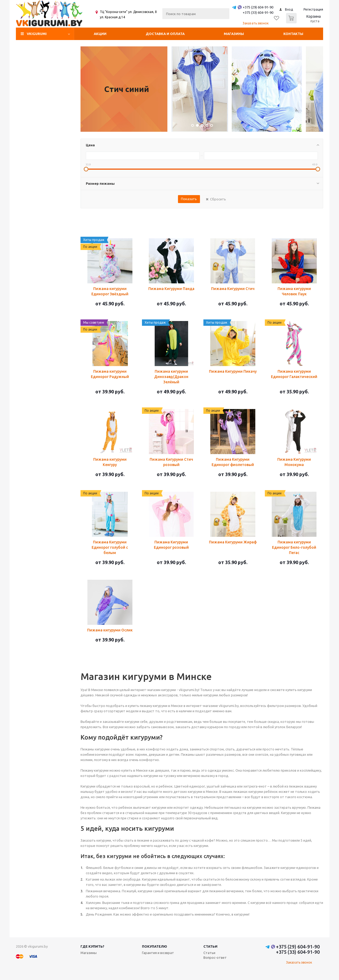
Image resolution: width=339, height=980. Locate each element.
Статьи (210, 946)
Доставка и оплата (165, 34)
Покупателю (155, 946)
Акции (100, 34)
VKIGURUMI (37, 34)
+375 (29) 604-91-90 (258, 7)
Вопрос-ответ (215, 957)
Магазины (234, 34)
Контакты (293, 34)
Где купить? (92, 946)
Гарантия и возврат (158, 953)
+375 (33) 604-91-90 (258, 12)
